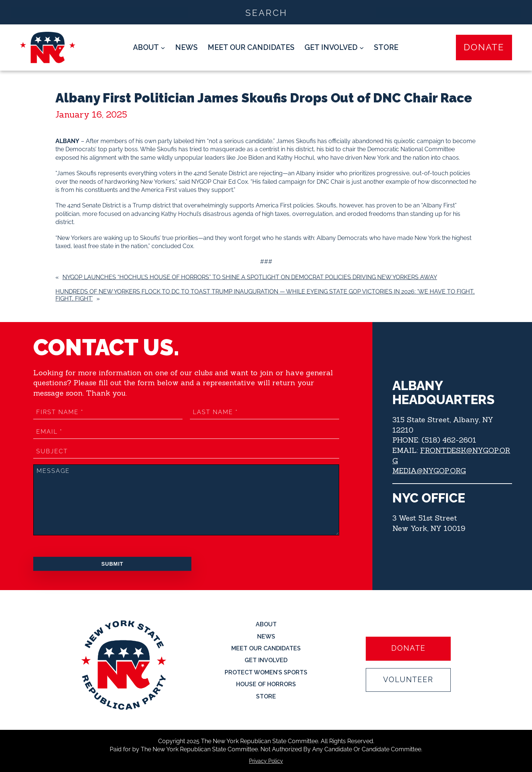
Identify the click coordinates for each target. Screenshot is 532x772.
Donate (484, 47)
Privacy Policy (266, 761)
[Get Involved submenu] (334, 48)
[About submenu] (149, 48)
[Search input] (266, 12)
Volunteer (408, 680)
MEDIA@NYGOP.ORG (429, 470)
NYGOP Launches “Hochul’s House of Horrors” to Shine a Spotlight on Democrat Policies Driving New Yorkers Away (250, 277)
